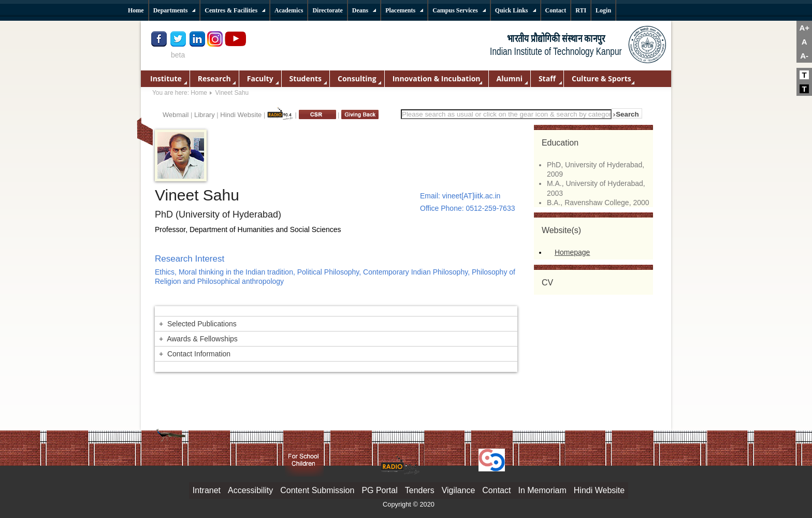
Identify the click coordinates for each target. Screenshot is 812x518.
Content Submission (317, 490)
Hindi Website (241, 115)
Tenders (420, 490)
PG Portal (379, 490)
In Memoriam (542, 490)
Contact (496, 490)
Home (199, 93)
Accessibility (250, 490)
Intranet (207, 490)
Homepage (572, 252)
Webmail (176, 115)
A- (804, 56)
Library (205, 115)
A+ (804, 28)
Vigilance (459, 490)
